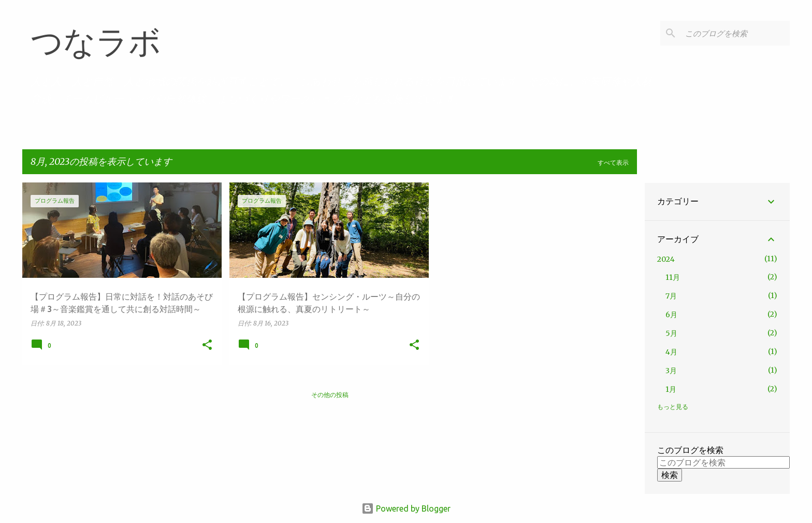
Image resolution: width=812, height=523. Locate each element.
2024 (666, 259)
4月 (671, 352)
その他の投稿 (330, 395)
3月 (671, 371)
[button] (207, 345)
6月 (671, 315)
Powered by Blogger (406, 508)
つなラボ (96, 42)
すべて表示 (613, 162)
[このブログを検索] (735, 33)
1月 (671, 389)
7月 (671, 296)
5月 (671, 333)
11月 (673, 277)
